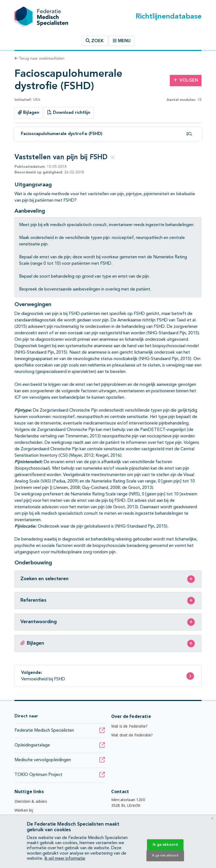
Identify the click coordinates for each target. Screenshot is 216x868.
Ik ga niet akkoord (165, 856)
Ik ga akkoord (165, 845)
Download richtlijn (69, 112)
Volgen (186, 80)
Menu (122, 41)
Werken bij (24, 810)
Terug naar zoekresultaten (39, 59)
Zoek (95, 41)
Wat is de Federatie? (129, 726)
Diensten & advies (31, 801)
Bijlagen (29, 112)
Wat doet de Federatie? (132, 735)
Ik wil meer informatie (65, 859)
